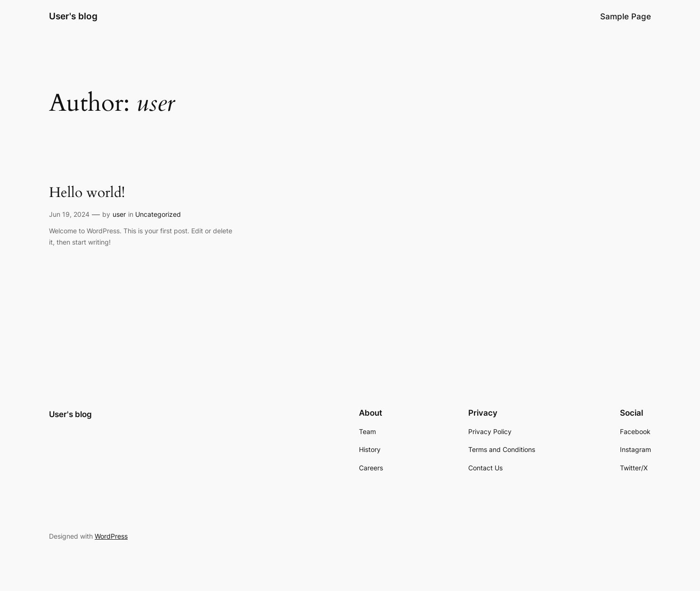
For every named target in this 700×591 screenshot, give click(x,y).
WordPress (111, 536)
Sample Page (626, 16)
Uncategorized (158, 214)
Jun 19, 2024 (69, 214)
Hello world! (87, 193)
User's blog (73, 16)
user (119, 214)
